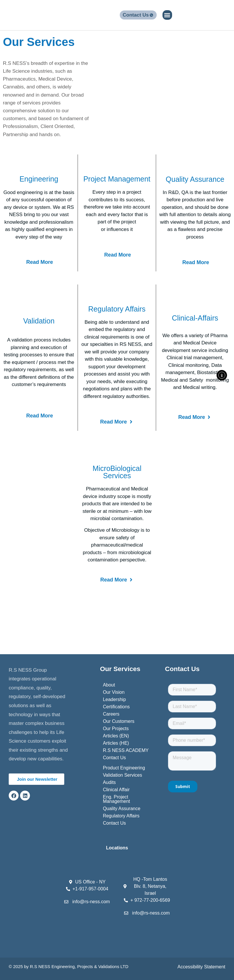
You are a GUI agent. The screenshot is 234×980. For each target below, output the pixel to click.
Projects (85, 966)
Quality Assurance (195, 179)
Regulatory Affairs (117, 309)
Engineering (39, 179)
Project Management (117, 179)
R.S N (36, 966)
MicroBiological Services (117, 472)
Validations (109, 966)
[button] (167, 15)
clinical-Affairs (195, 318)
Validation (39, 321)
